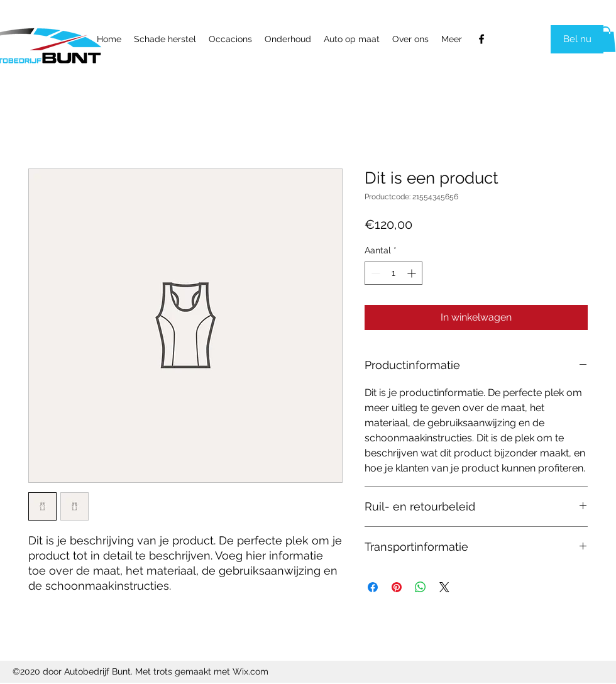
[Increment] (413, 273)
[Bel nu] (577, 39)
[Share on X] (444, 587)
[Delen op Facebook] (373, 587)
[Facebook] (481, 39)
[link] (605, 39)
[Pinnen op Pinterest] (397, 587)
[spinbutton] (393, 273)
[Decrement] (374, 273)
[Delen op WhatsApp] (421, 587)
